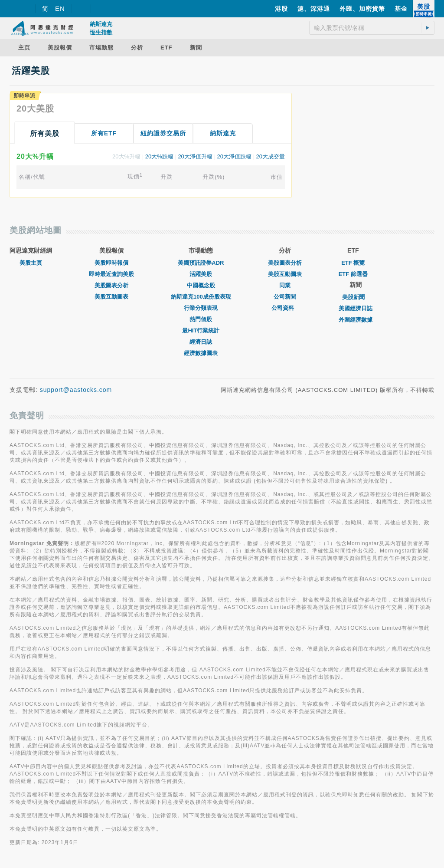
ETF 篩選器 (353, 274)
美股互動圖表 (111, 297)
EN (60, 8)
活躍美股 (201, 274)
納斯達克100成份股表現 (201, 297)
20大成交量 (271, 156)
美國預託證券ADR (201, 263)
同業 (285, 285)
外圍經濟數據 (356, 320)
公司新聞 (285, 297)
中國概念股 (201, 285)
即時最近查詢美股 (111, 274)
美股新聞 (356, 297)
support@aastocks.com (76, 390)
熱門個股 (201, 319)
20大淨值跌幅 (234, 156)
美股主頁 (31, 263)
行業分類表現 (201, 308)
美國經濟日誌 (356, 308)
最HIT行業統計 (201, 330)
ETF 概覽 (353, 263)
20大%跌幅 (159, 156)
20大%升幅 (126, 156)
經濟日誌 (201, 342)
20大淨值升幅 (195, 156)
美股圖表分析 (111, 285)
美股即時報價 (111, 263)
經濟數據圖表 (201, 353)
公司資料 (285, 308)
